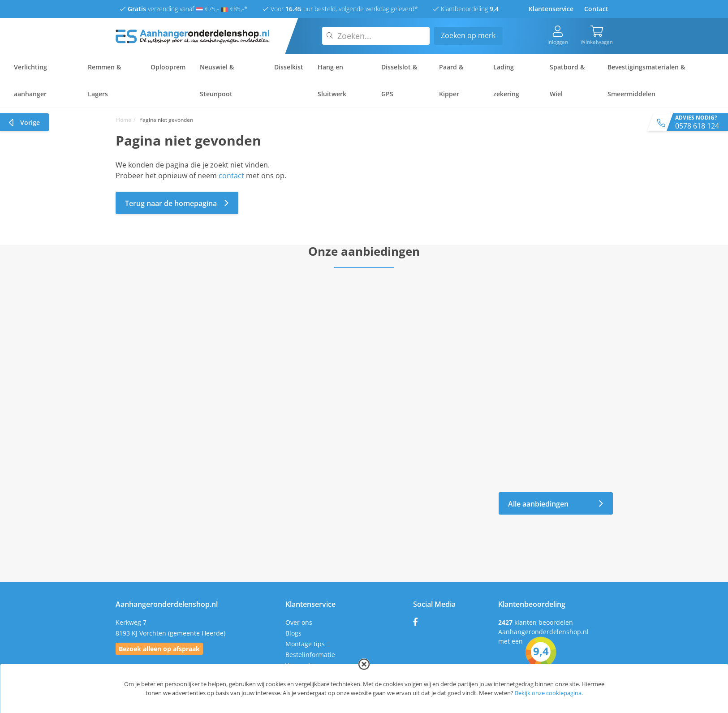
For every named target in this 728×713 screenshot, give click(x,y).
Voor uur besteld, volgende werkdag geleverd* (340, 9)
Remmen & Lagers (104, 80)
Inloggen (558, 36)
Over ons (299, 622)
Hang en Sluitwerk (332, 80)
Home (124, 120)
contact (231, 176)
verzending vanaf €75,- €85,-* (184, 9)
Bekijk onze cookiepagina (548, 693)
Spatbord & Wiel (567, 80)
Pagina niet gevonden (166, 120)
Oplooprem (168, 67)
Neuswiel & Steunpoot (217, 80)
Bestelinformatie (310, 655)
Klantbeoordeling (466, 9)
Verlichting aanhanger (30, 80)
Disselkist (289, 67)
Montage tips (305, 644)
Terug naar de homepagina (177, 203)
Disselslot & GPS (399, 80)
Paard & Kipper (451, 80)
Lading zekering (506, 80)
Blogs (293, 633)
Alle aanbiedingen (556, 504)
